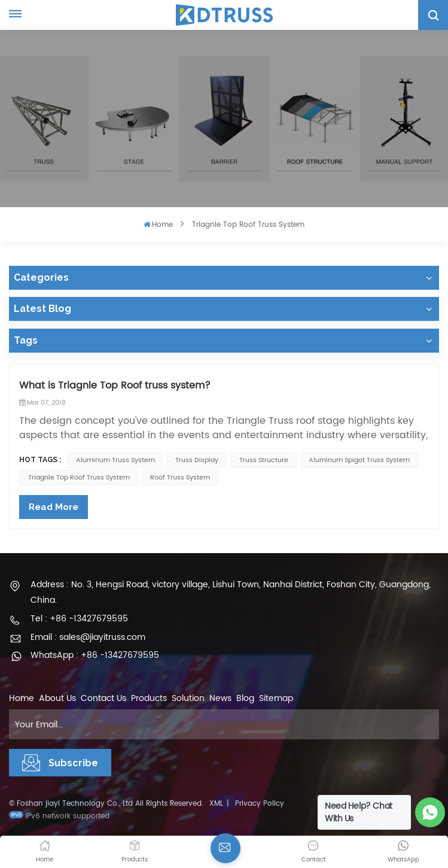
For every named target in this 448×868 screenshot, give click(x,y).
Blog (245, 698)
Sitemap (276, 698)
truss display (197, 460)
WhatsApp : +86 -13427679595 (95, 655)
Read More (54, 507)
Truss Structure (264, 460)
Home (158, 225)
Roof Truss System (180, 478)
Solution (188, 698)
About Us (57, 698)
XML (216, 804)
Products (149, 698)
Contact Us (103, 698)
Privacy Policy (260, 804)
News (220, 698)
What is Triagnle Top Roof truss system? (115, 386)
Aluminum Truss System (115, 460)
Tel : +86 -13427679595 (79, 619)
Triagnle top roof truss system (79, 478)
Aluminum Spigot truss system (359, 460)
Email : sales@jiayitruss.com (88, 637)
